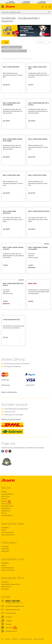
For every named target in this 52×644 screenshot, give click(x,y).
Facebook (9, 617)
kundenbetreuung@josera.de (15, 606)
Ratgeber (4, 492)
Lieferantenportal (7, 515)
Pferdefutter (5, 551)
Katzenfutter (5, 549)
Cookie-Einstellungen (38, 639)
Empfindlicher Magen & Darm (11, 584)
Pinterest (8, 624)
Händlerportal (6, 511)
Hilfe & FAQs (5, 496)
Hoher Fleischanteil (7, 532)
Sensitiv (4, 530)
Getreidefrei (5, 528)
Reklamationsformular (13, 610)
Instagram (9, 621)
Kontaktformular (11, 613)
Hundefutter (5, 547)
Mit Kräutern (5, 589)
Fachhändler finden (43, 7)
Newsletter (9, 628)
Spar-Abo (6, 501)
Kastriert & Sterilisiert (8, 535)
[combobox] (26, 12)
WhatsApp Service (11, 631)
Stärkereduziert (6, 587)
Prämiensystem (6, 504)
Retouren (4, 499)
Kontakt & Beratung (7, 494)
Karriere (4, 513)
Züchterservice (6, 508)
